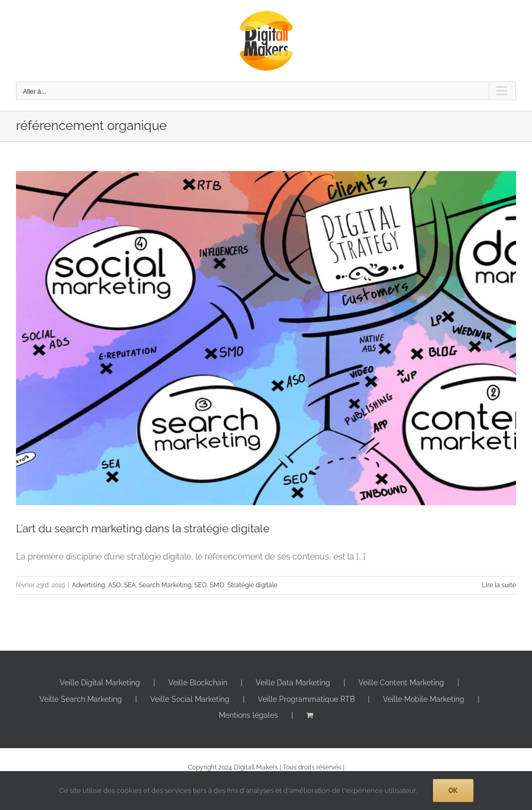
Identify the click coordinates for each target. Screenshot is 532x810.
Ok (453, 790)
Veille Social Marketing (190, 699)
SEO (200, 585)
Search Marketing (165, 585)
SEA (130, 585)
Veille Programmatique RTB (306, 699)
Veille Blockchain (198, 683)
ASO (114, 585)
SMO (217, 585)
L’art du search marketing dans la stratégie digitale (143, 528)
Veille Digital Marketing (100, 683)
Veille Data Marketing (293, 683)
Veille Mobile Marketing (424, 699)
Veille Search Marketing (81, 699)
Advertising (88, 585)
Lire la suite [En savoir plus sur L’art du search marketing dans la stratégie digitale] (499, 585)
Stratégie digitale (252, 585)
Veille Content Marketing (401, 683)
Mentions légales (248, 715)
